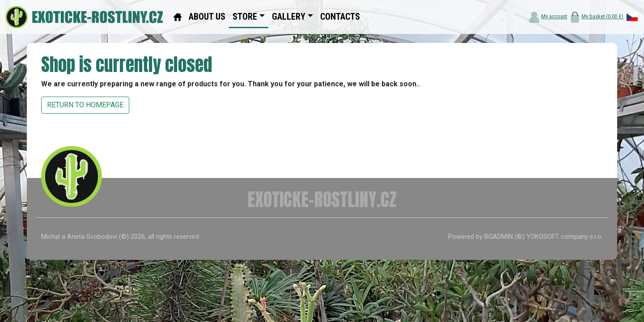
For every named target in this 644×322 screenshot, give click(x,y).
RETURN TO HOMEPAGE (85, 105)
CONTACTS (340, 17)
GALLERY (289, 17)
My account (554, 16)
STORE (245, 17)
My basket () (602, 16)
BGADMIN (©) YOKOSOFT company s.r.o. (544, 237)
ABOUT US (207, 17)
